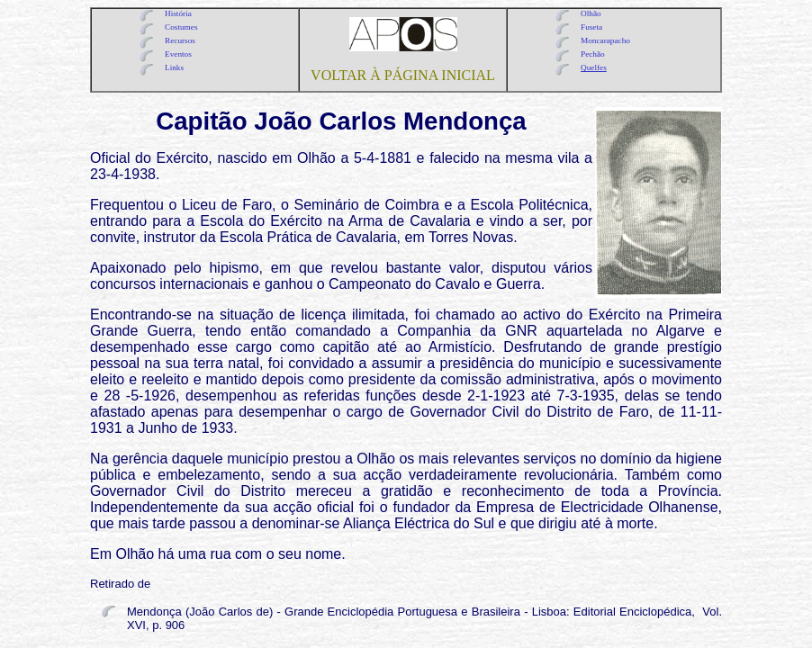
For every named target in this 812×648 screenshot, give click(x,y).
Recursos (180, 40)
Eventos (178, 54)
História (178, 13)
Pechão (593, 54)
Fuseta (591, 27)
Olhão (591, 13)
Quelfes (594, 67)
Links (174, 67)
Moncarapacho (605, 40)
